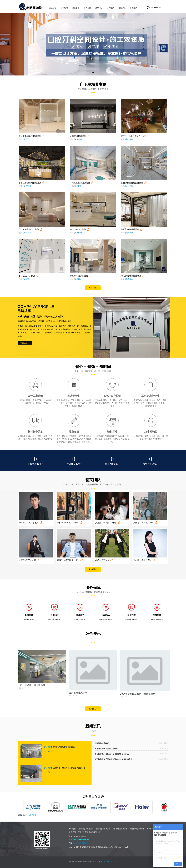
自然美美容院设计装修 (31, 229)
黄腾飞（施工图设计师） (70, 560)
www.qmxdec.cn (81, 843)
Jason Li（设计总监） (31, 523)
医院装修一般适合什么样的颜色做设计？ (69, 768)
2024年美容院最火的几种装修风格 (138, 694)
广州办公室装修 (31, 815)
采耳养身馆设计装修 (132, 229)
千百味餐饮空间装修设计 (32, 183)
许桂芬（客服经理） (144, 560)
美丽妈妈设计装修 (29, 276)
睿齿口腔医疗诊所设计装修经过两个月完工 (112, 754)
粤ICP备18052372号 (111, 862)
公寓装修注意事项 (78, 693)
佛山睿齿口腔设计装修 (133, 276)
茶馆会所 (78, 139)
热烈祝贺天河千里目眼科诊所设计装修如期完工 (113, 759)
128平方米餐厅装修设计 (134, 136)
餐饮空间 (129, 139)
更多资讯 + (93, 709)
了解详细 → (25, 343)
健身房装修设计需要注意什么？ (107, 749)
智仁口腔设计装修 (80, 229)
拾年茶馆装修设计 (80, 136)
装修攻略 (48, 747)
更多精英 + (93, 569)
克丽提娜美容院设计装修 (134, 183)
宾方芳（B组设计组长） (108, 523)
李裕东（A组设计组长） (70, 523)
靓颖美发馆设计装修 (81, 276)
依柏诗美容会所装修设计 (32, 136)
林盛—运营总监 (104, 560)
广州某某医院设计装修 (82, 183)
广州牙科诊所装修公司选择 (32, 685)
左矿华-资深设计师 (29, 560)
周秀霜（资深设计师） (145, 523)
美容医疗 (27, 139)
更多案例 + (93, 288)
